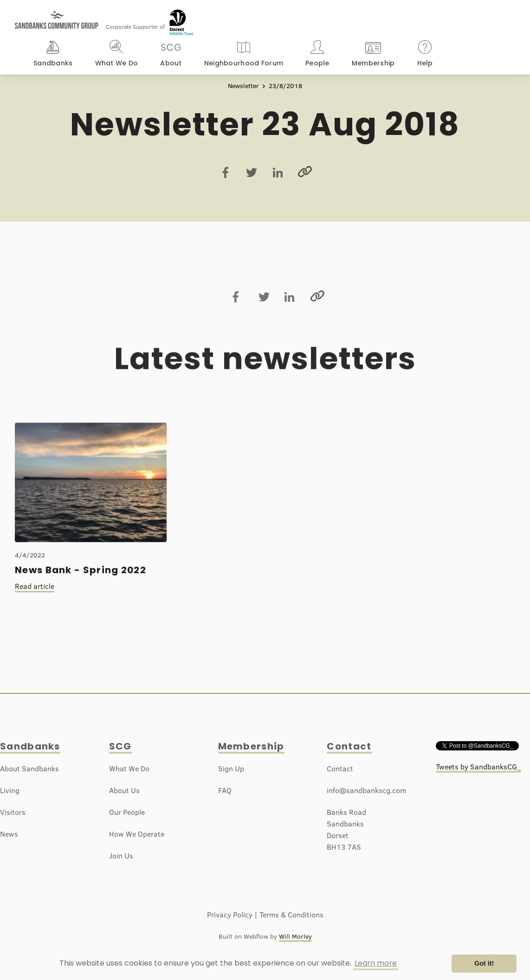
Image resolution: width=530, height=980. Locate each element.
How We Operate (137, 834)
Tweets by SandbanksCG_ (478, 767)
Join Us (121, 856)
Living (10, 790)
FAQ (225, 790)
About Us (124, 790)
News (9, 834)
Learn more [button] (376, 963)
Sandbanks (30, 746)
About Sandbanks (29, 769)
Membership (251, 746)
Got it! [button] (484, 963)
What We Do (129, 769)
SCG (120, 746)
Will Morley (295, 936)
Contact (349, 746)
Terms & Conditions (291, 915)
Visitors (13, 812)
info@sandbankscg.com (366, 790)
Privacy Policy (230, 915)
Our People (127, 812)
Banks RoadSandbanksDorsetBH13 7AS (346, 829)
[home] (57, 15)
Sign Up (231, 769)
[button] (53, 55)
